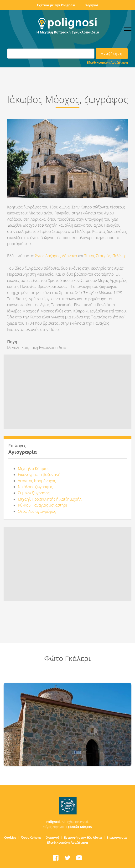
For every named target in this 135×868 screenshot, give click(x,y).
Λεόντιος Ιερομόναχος (37, 481)
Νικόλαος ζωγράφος (35, 487)
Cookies (10, 837)
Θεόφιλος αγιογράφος (37, 511)
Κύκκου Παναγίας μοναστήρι (43, 505)
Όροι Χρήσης (31, 837)
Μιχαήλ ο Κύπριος (34, 469)
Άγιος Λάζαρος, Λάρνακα (56, 256)
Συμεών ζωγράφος (34, 493)
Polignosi (53, 822)
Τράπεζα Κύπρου (79, 827)
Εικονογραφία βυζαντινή (39, 475)
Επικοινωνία (117, 837)
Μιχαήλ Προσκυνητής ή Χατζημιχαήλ (50, 499)
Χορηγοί (92, 5)
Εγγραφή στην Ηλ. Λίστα (83, 837)
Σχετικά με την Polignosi (56, 5)
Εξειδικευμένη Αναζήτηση (107, 62)
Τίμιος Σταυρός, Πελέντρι (106, 256)
